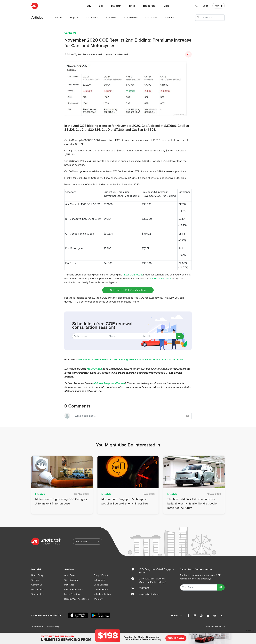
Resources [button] (149, 6)
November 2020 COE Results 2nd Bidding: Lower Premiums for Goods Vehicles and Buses (131, 360)
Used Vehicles (101, 585)
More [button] (166, 6)
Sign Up (219, 6)
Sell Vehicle (100, 580)
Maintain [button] (116, 6)
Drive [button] (132, 6)
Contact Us (37, 585)
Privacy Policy (53, 627)
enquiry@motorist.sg (149, 594)
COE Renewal (71, 580)
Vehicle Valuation (102, 594)
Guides (152, 18)
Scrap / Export (101, 575)
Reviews (131, 18)
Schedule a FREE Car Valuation (128, 290)
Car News (70, 33)
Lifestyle (170, 18)
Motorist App (38, 589)
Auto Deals (70, 575)
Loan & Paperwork (74, 589)
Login (206, 6)
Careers (35, 580)
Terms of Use (37, 627)
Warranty (98, 599)
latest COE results (133, 275)
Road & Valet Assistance (77, 599)
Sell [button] (101, 6)
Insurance (69, 585)
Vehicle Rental (101, 589)
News (111, 18)
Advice (92, 18)
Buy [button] (89, 6)
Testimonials (37, 594)
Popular (74, 18)
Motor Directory (72, 594)
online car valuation (160, 279)
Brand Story (37, 575)
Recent (59, 18)
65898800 (144, 588)
